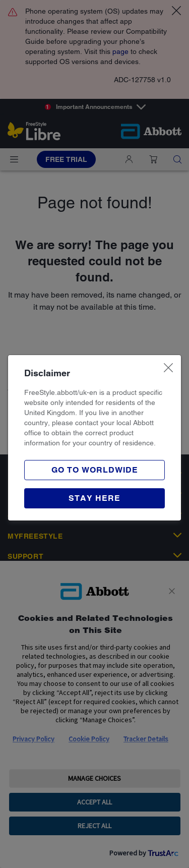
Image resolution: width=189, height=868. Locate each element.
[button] (94, 498)
